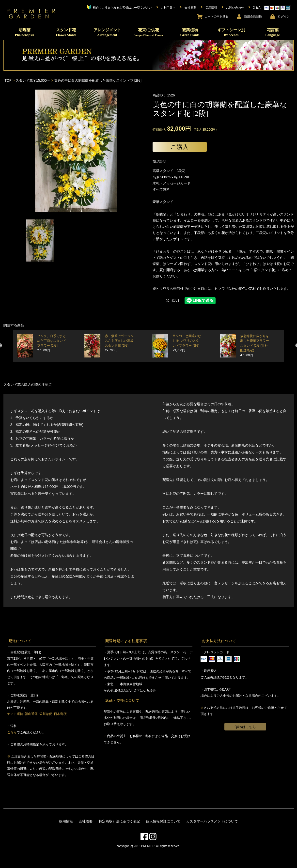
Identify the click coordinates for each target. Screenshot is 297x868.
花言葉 (273, 32)
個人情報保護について (163, 821)
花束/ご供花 (148, 32)
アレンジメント (107, 32)
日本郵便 (60, 714)
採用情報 (66, 821)
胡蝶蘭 (25, 32)
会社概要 (86, 821)
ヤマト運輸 (15, 714)
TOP (8, 80)
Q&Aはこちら (245, 727)
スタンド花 (66, 32)
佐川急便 (46, 714)
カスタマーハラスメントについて (212, 821)
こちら (12, 732)
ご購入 (180, 147)
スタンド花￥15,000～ (33, 80)
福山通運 (31, 714)
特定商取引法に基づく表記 (119, 821)
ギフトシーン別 (231, 32)
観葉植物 (190, 32)
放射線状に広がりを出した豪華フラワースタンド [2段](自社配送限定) (255, 346)
